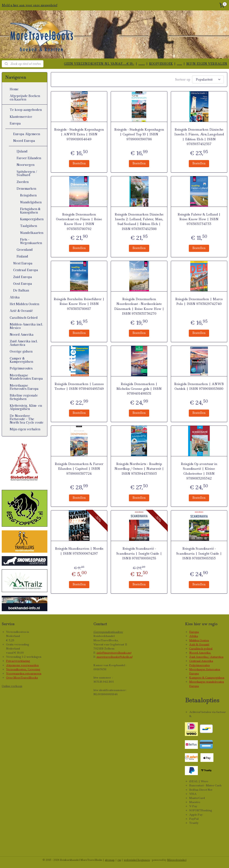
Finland (22, 256)
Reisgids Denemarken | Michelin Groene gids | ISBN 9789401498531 (139, 388)
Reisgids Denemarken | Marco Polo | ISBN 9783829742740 (199, 301)
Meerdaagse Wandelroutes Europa (26, 377)
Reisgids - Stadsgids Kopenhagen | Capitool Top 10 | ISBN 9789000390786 (139, 134)
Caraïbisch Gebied (24, 317)
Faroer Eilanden (29, 158)
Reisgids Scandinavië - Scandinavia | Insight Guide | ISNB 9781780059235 (139, 553)
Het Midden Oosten (24, 304)
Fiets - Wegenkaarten (31, 241)
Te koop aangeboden (26, 110)
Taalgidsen (29, 226)
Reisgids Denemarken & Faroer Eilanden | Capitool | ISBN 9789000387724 (79, 468)
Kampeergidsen (32, 219)
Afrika (15, 297)
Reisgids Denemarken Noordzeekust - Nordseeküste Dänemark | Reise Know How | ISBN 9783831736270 (139, 306)
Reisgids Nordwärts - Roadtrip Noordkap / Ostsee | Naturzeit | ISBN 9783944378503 (139, 468)
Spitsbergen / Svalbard (27, 173)
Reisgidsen (28, 195)
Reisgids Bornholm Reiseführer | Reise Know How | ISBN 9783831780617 (79, 303)
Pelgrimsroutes (21, 368)
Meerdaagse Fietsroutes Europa (24, 387)
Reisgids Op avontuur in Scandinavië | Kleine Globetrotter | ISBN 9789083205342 (199, 470)
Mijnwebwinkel (177, 860)
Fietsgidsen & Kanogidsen (30, 210)
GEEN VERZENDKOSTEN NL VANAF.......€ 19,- (99, 64)
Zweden (23, 182)
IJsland (22, 151)
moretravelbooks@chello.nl (114, 657)
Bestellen (79, 163)
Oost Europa (23, 283)
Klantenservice (21, 117)
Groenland (25, 249)
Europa (15, 123)
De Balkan (21, 290)
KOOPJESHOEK (161, 64)
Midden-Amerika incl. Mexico (26, 326)
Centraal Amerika (201, 661)
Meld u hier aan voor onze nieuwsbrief (30, 5)
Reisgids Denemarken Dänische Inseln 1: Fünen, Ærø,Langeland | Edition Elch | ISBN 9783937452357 (199, 136)
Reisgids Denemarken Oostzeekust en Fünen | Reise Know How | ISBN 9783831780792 (79, 221)
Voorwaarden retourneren (24, 673)
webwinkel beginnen (137, 860)
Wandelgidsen (31, 202)
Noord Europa (24, 141)
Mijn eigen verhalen (25, 429)
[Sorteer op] (208, 79)
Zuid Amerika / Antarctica (206, 657)
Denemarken (26, 188)
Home (14, 89)
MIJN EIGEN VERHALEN (207, 64)
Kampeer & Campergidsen (207, 678)
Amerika (205, 653)
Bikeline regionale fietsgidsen (24, 397)
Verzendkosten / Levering (23, 669)
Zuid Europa (23, 277)
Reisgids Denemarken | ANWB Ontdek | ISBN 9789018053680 (199, 386)
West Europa (23, 263)
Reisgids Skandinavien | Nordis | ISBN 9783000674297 (79, 551)
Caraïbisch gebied (201, 649)
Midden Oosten (199, 640)
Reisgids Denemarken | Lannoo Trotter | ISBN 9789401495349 (79, 386)
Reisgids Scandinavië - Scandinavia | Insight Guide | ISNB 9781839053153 (199, 553)
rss (119, 860)
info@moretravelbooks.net (114, 653)
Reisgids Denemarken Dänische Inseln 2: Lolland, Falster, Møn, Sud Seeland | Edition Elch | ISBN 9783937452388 (139, 221)
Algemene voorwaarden (22, 665)
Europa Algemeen (27, 134)
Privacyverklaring (18, 661)
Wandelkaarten (32, 233)
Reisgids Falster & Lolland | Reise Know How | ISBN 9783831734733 (199, 219)
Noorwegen (26, 165)
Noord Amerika (22, 334)
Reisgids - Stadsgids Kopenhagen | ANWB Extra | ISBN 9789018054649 (79, 134)
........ (179, 64)
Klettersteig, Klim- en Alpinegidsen (26, 407)
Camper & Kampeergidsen (21, 360)
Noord (194, 653)
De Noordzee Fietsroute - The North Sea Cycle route (27, 419)
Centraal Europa (26, 270)
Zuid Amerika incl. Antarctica (24, 343)
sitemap (110, 860)
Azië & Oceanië (21, 311)
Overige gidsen (21, 351)
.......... (142, 64)
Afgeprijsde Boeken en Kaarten (25, 97)
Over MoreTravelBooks (22, 678)
